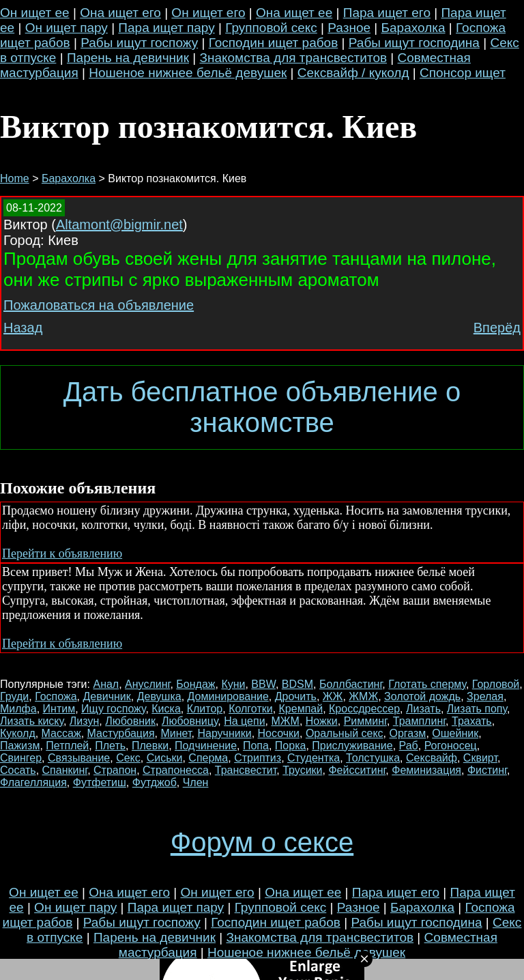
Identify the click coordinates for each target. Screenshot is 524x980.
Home (15, 178)
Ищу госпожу (113, 709)
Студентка (314, 758)
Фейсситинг (357, 770)
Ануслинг (147, 684)
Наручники (224, 733)
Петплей (67, 746)
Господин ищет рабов (274, 43)
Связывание (79, 758)
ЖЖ (333, 696)
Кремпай (301, 709)
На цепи (244, 721)
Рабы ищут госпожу (139, 43)
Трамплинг (419, 721)
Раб (409, 746)
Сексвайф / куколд (353, 73)
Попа (256, 746)
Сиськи (165, 758)
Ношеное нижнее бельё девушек (188, 73)
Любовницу (190, 721)
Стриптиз (258, 758)
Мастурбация (121, 733)
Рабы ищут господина (414, 43)
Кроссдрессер (364, 709)
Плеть (110, 746)
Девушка (159, 696)
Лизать (423, 709)
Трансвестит (246, 770)
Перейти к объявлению (62, 553)
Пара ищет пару (166, 28)
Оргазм (407, 733)
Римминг (365, 721)
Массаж (61, 733)
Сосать (18, 770)
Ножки (322, 721)
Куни (233, 684)
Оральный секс (345, 733)
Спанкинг (65, 770)
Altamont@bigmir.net (119, 225)
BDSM (297, 684)
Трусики (302, 770)
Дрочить (296, 696)
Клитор (205, 709)
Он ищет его (208, 13)
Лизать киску (32, 721)
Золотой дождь (422, 696)
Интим (59, 709)
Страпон (115, 770)
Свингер (21, 758)
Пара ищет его (387, 13)
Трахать (472, 721)
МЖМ (285, 721)
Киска (166, 709)
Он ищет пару (67, 28)
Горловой (496, 684)
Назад (23, 328)
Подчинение (206, 746)
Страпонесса (176, 770)
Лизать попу (477, 709)
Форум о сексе (262, 842)
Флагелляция (33, 782)
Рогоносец (451, 746)
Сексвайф (432, 758)
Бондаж (195, 684)
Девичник (107, 696)
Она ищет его (120, 13)
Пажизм (20, 746)
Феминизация (426, 770)
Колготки (251, 709)
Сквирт (480, 758)
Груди (14, 696)
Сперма (208, 758)
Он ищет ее (35, 13)
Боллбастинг (351, 684)
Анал (106, 684)
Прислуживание (352, 746)
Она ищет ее (294, 13)
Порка (291, 746)
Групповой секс (271, 28)
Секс (128, 758)
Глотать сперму (427, 684)
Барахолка (413, 28)
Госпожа (56, 696)
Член (196, 782)
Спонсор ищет (463, 73)
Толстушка (373, 758)
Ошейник (455, 733)
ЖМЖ (363, 696)
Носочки (279, 733)
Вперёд (497, 328)
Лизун (84, 721)
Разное (349, 28)
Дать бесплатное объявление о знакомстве (262, 407)
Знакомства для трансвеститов (293, 58)
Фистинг (487, 770)
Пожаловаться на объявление (99, 305)
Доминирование (228, 696)
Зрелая (485, 696)
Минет (176, 733)
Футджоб (155, 782)
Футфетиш (100, 782)
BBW (263, 684)
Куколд (18, 733)
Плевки (150, 746)
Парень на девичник (128, 58)
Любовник (130, 721)
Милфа (18, 709)
